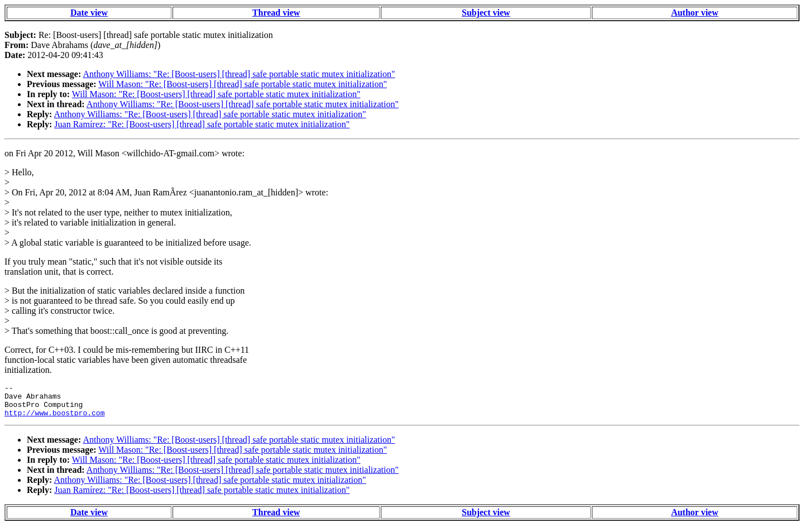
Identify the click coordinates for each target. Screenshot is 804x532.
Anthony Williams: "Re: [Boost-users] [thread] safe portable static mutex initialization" (239, 74)
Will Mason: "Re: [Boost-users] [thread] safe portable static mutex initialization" (243, 84)
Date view (89, 13)
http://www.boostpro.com (54, 419)
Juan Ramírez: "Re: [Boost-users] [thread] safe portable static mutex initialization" (202, 124)
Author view (695, 13)
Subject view (486, 13)
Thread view (276, 13)
